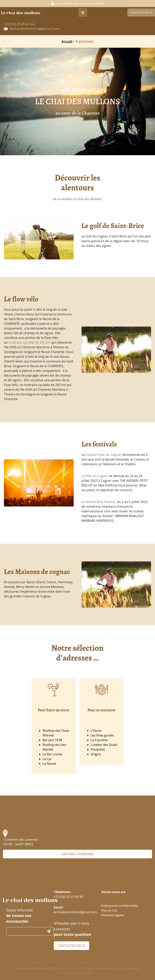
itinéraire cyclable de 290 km (30, 342)
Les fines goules (102, 735)
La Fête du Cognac (95, 476)
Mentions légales (113, 915)
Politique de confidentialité (119, 906)
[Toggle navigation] (83, 12)
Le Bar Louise (52, 754)
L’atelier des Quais (104, 745)
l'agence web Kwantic (77, 973)
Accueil (67, 41)
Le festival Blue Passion (99, 502)
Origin (95, 754)
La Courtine (99, 740)
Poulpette (98, 749)
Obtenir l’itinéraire (77, 854)
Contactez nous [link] (141, 12)
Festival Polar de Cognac (103, 455)
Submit (49, 931)
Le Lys (47, 759)
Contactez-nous (72, 946)
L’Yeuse (96, 731)
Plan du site (109, 910)
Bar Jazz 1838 (52, 740)
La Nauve (49, 764)
